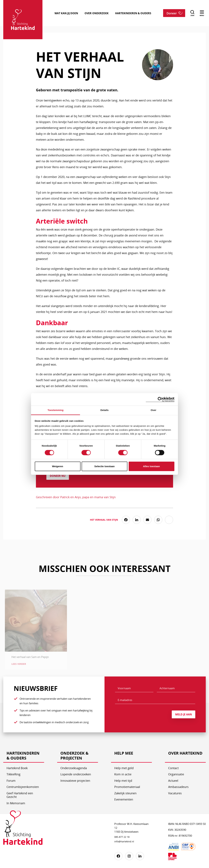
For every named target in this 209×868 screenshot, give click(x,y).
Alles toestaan (151, 466)
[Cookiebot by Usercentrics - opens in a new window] (160, 399)
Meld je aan (184, 714)
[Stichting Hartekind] (23, 830)
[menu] (202, 13)
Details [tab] (104, 410)
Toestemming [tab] (56, 410)
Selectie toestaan (104, 466)
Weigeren (57, 466)
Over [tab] (154, 410)
